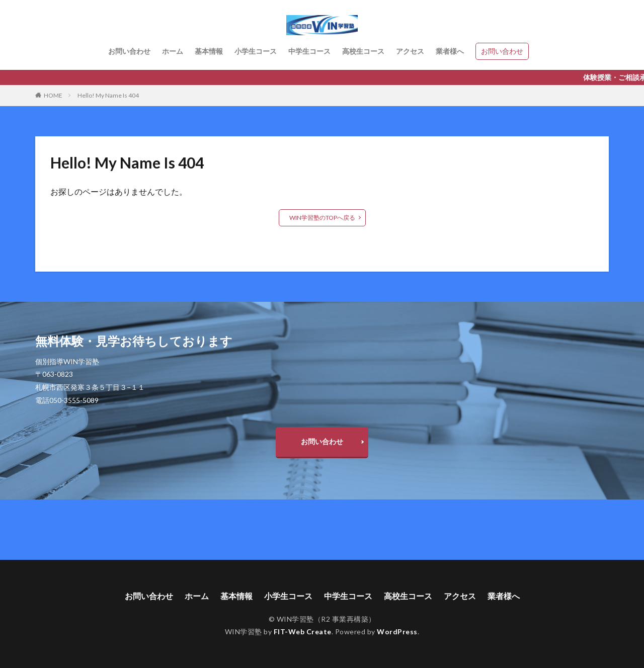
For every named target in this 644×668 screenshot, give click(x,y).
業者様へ (450, 51)
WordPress (397, 632)
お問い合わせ (129, 51)
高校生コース (363, 51)
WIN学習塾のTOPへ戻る (322, 218)
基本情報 (209, 51)
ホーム (173, 51)
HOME (53, 95)
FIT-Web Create (303, 632)
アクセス (410, 51)
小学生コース (256, 51)
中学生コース (309, 51)
